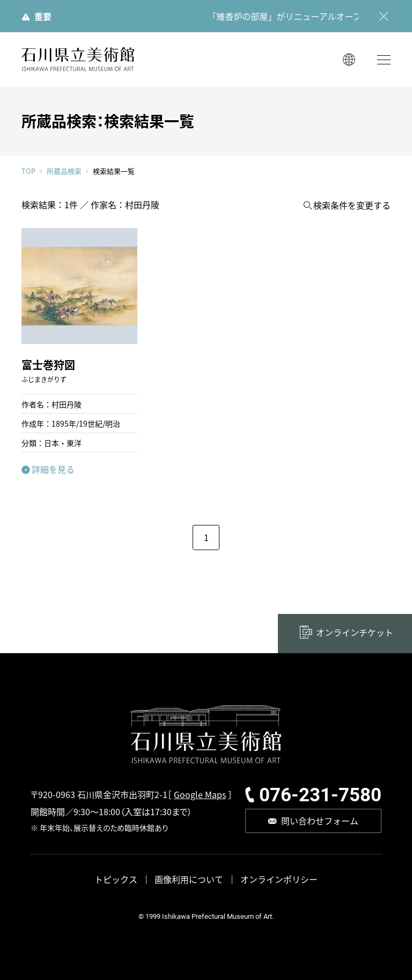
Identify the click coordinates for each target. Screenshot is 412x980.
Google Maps (200, 794)
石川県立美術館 (78, 59)
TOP (28, 171)
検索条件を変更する (352, 205)
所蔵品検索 (64, 171)
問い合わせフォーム (320, 821)
